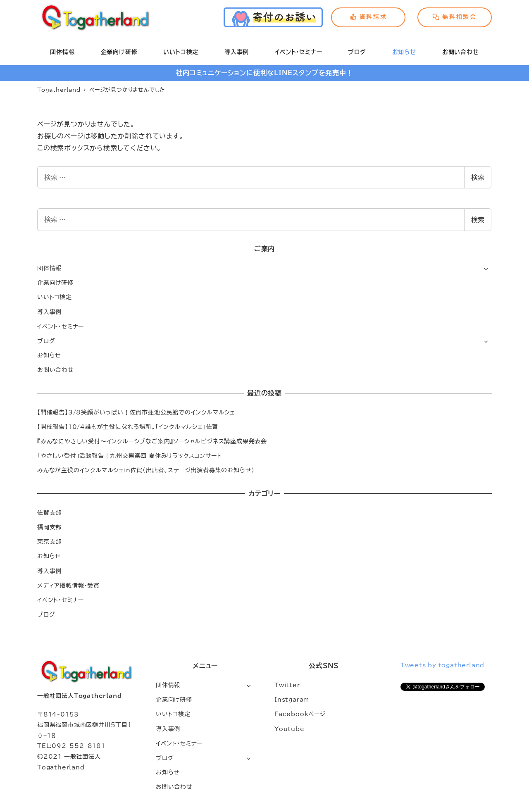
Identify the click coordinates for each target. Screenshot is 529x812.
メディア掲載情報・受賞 (68, 585)
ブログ (46, 341)
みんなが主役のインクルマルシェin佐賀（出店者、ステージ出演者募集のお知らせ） (146, 470)
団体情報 (49, 268)
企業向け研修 (55, 282)
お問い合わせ (56, 370)
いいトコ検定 (55, 297)
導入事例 (49, 312)
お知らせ (49, 355)
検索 (478, 177)
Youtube (290, 729)
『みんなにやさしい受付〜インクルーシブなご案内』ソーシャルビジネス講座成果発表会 (152, 441)
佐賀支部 (49, 513)
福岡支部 (49, 527)
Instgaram (292, 699)
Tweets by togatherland (443, 665)
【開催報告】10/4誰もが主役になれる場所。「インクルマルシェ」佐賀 (128, 427)
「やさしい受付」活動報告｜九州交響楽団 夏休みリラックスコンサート (129, 456)
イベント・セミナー (61, 326)
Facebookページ (300, 714)
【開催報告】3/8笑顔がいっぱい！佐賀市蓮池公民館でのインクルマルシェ (136, 412)
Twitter (287, 685)
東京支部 (49, 542)
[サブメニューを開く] (486, 268)
